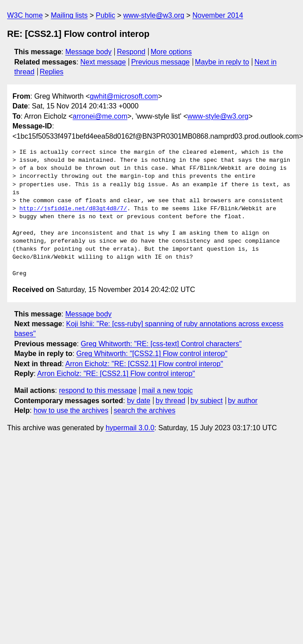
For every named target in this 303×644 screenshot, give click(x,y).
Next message (103, 62)
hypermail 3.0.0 (130, 428)
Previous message (161, 62)
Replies (51, 72)
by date (138, 401)
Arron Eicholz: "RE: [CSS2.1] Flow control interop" (144, 364)
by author (243, 401)
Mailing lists (69, 15)
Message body (89, 52)
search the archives (145, 410)
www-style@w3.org (154, 15)
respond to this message (97, 390)
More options (172, 52)
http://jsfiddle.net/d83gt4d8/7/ (73, 209)
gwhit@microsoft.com (124, 96)
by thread (171, 401)
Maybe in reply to (222, 62)
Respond (131, 52)
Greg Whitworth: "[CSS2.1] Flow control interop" (152, 354)
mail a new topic (168, 390)
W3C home (25, 15)
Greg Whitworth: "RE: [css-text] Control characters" (161, 344)
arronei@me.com (100, 116)
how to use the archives (71, 410)
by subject (206, 401)
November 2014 (218, 15)
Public (105, 15)
